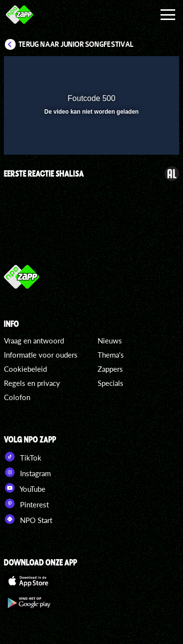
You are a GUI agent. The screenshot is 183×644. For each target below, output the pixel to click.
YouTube (25, 488)
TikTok (23, 457)
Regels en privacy (32, 383)
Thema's (111, 355)
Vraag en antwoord (34, 341)
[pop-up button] (127, 70)
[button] (146, 70)
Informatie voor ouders (41, 355)
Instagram (27, 472)
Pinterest (26, 503)
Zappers (110, 369)
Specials (111, 383)
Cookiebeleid (25, 369)
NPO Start (28, 519)
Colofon (17, 397)
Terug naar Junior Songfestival (76, 44)
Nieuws (110, 341)
